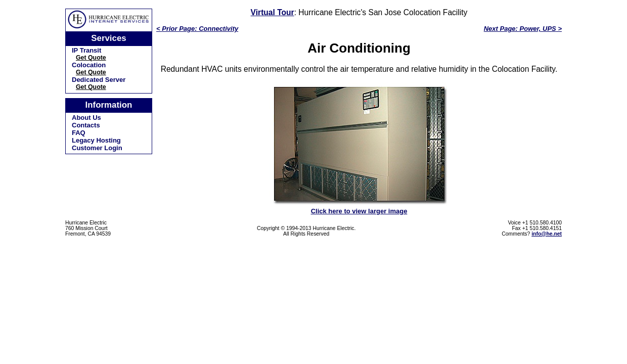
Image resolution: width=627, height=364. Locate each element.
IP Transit (86, 50)
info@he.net (547, 234)
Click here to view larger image (359, 211)
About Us (86, 118)
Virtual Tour (273, 12)
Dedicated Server (99, 80)
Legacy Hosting (96, 140)
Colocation (89, 65)
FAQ (79, 133)
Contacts (86, 125)
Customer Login (97, 148)
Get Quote (91, 58)
